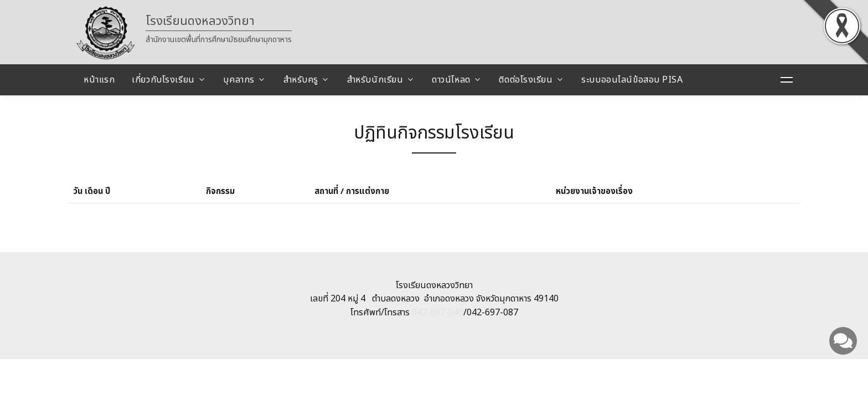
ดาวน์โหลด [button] (451, 80)
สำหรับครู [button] (301, 80)
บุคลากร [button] (239, 80)
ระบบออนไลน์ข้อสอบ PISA (632, 80)
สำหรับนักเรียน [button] (375, 80)
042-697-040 (438, 313)
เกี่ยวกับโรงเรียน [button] (163, 80)
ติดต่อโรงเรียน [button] (526, 80)
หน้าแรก (99, 80)
